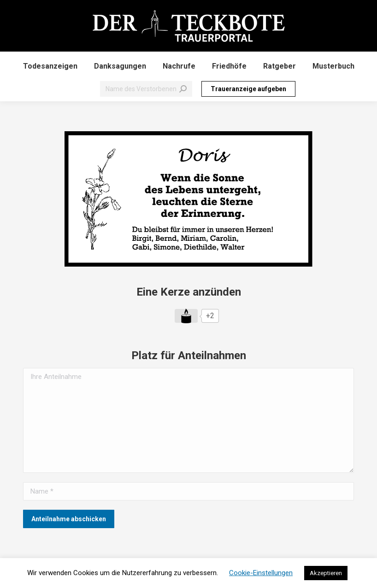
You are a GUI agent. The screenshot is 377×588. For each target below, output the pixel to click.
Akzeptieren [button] (326, 573)
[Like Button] (186, 316)
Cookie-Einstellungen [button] (261, 573)
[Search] (146, 89)
